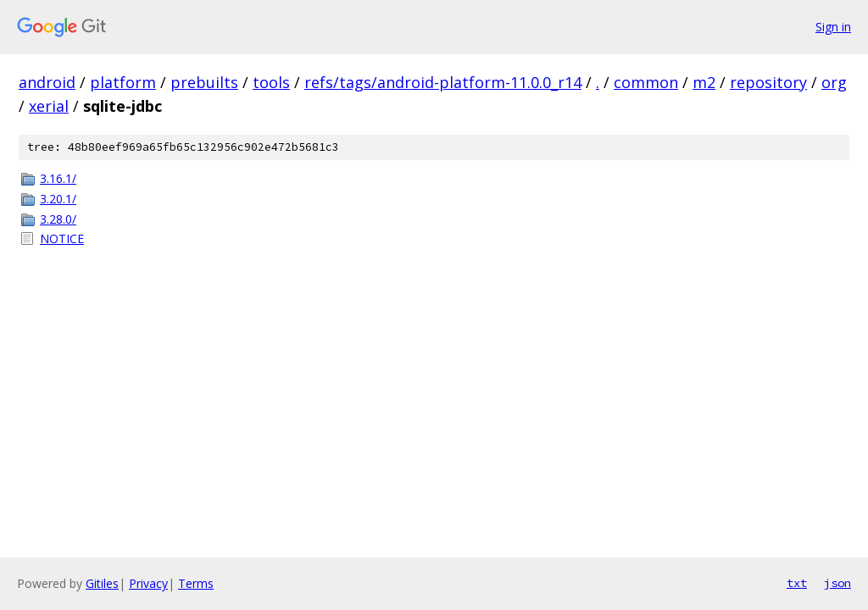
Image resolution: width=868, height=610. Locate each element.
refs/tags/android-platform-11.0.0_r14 (443, 82)
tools (271, 82)
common (646, 82)
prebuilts (204, 82)
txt (797, 583)
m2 (704, 82)
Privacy (148, 583)
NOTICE (62, 238)
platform (123, 82)
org (834, 82)
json (837, 583)
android (47, 82)
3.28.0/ (58, 219)
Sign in (833, 27)
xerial (49, 106)
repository (768, 82)
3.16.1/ (58, 178)
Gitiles (102, 583)
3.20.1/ (58, 199)
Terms (196, 583)
